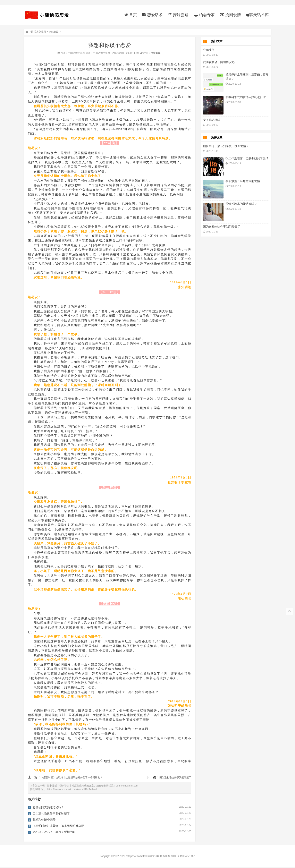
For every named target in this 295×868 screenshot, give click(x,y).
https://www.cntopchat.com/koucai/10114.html (73, 790)
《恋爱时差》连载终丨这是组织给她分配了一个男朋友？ (73, 778)
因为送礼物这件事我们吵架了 (176, 778)
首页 (129, 15)
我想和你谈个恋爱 (45, 820)
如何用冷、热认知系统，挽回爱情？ (225, 147)
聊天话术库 (256, 15)
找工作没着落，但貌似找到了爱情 (246, 159)
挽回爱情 (229, 15)
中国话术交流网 (38, 33)
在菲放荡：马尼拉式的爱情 (242, 182)
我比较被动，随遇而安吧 (218, 63)
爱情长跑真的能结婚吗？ (49, 808)
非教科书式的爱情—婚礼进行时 (245, 98)
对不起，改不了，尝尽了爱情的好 (55, 833)
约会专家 (203, 15)
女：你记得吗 (211, 121)
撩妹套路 (177, 15)
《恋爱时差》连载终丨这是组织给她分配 (59, 827)
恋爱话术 (151, 15)
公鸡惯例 (208, 51)
